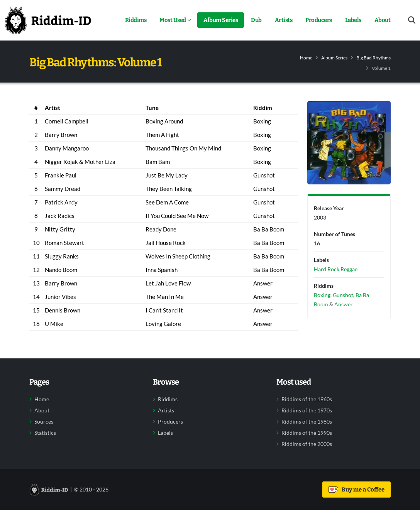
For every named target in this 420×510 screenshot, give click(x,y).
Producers (319, 20)
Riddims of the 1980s (307, 422)
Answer (344, 304)
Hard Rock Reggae (336, 269)
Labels (353, 20)
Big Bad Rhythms (373, 58)
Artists (284, 20)
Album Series (221, 20)
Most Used (173, 20)
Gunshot (343, 295)
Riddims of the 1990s (307, 433)
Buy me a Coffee (356, 490)
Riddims (136, 20)
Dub (256, 20)
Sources (44, 422)
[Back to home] (48, 20)
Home (306, 58)
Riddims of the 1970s (307, 410)
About (383, 20)
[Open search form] (412, 20)
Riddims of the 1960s (307, 399)
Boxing (322, 295)
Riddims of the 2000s (307, 444)
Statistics (45, 433)
